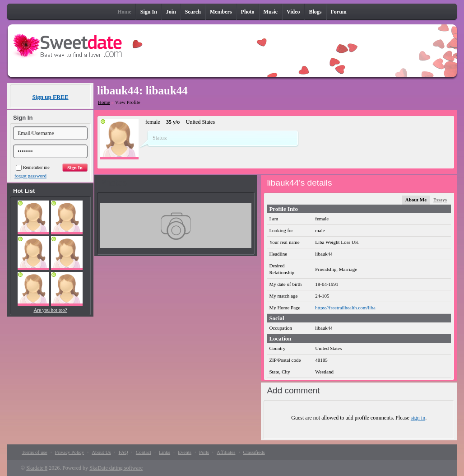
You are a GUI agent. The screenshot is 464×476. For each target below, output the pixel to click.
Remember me (33, 167)
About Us (101, 452)
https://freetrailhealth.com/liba (345, 308)
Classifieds (254, 452)
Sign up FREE (50, 97)
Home (104, 102)
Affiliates (226, 452)
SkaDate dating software (116, 468)
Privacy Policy (70, 452)
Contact (144, 452)
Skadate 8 (37, 468)
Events (185, 452)
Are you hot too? (50, 310)
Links (165, 452)
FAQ (123, 452)
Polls (204, 452)
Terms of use (35, 452)
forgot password (30, 176)
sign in (418, 418)
